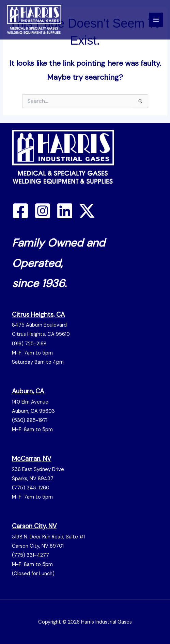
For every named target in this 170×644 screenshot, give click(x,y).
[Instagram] (43, 211)
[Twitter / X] (87, 211)
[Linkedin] (65, 211)
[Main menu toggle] (156, 20)
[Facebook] (20, 211)
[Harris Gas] (34, 20)
